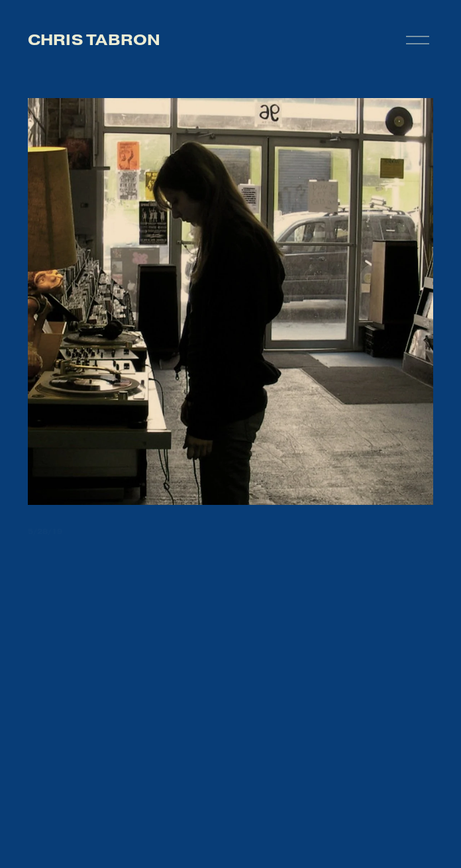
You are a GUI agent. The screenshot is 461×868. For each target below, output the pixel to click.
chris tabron (94, 40)
